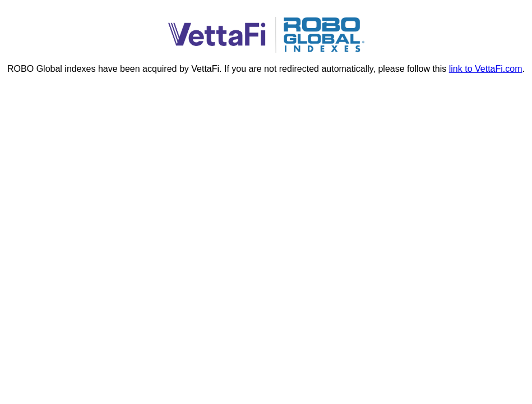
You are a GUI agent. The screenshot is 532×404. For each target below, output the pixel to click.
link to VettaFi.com (486, 69)
